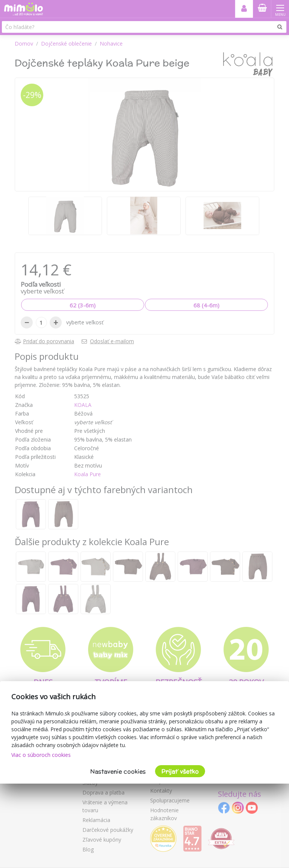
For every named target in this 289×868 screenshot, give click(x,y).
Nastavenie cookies (118, 771)
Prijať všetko (180, 771)
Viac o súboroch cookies (41, 755)
